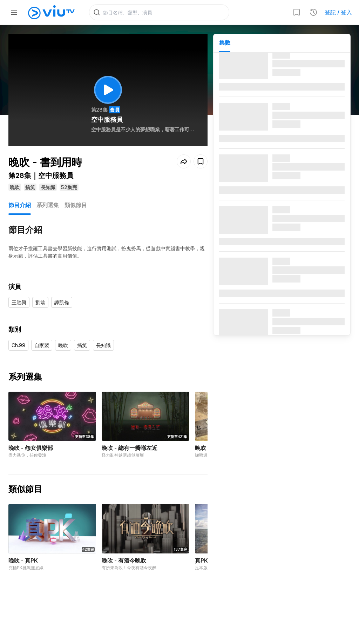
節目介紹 (20, 205)
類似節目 (76, 205)
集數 (225, 42)
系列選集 (48, 205)
